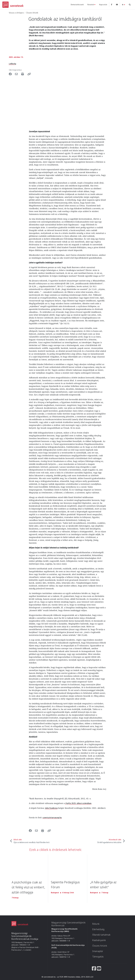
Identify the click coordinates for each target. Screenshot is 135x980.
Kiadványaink (99, 940)
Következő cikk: (109, 841)
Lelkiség (12, 64)
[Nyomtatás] (24, 74)
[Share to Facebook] (11, 74)
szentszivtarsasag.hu (52, 818)
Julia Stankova (51, 808)
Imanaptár (98, 951)
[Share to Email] (17, 74)
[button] (29, 74)
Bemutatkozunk (77, 5)
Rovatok (91, 5)
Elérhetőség (98, 929)
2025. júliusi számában (78, 803)
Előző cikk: (32, 841)
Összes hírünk (32, 13)
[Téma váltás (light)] (123, 5)
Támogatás (98, 957)
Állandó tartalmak (101, 935)
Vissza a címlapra (16, 13)
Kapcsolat (103, 5)
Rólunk (96, 924)
